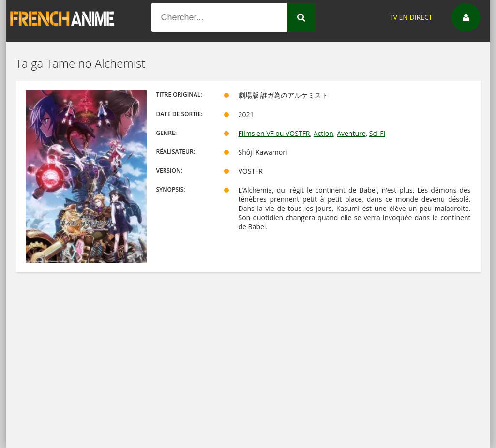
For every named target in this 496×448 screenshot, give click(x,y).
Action (323, 133)
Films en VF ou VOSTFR (274, 133)
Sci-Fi (377, 133)
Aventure (351, 133)
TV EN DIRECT (411, 17)
